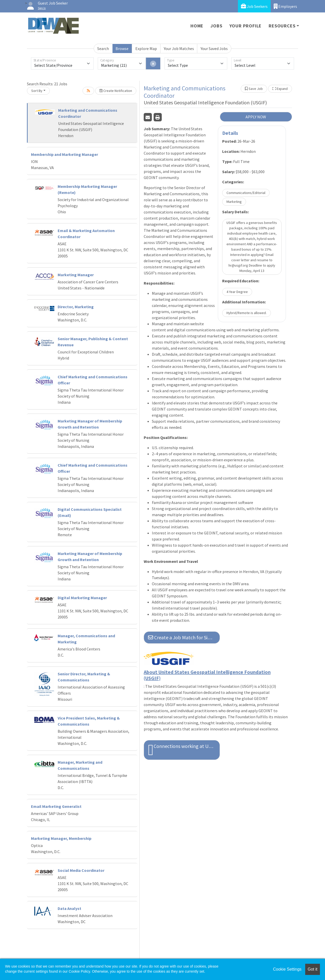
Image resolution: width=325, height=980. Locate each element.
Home (197, 26)
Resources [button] (282, 26)
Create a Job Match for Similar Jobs (184, 637)
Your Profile (246, 26)
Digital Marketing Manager (82, 598)
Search (103, 48)
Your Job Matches (179, 48)
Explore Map (146, 48)
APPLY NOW (256, 117)
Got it (313, 969)
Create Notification (116, 91)
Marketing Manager (76, 275)
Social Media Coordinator (81, 870)
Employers (285, 6)
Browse (122, 48)
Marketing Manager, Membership (61, 838)
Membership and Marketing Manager (64, 154)
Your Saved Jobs (214, 48)
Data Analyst (69, 908)
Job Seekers (254, 6)
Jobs (216, 26)
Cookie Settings (287, 969)
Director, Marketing (76, 307)
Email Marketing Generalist (56, 806)
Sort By (37, 91)
